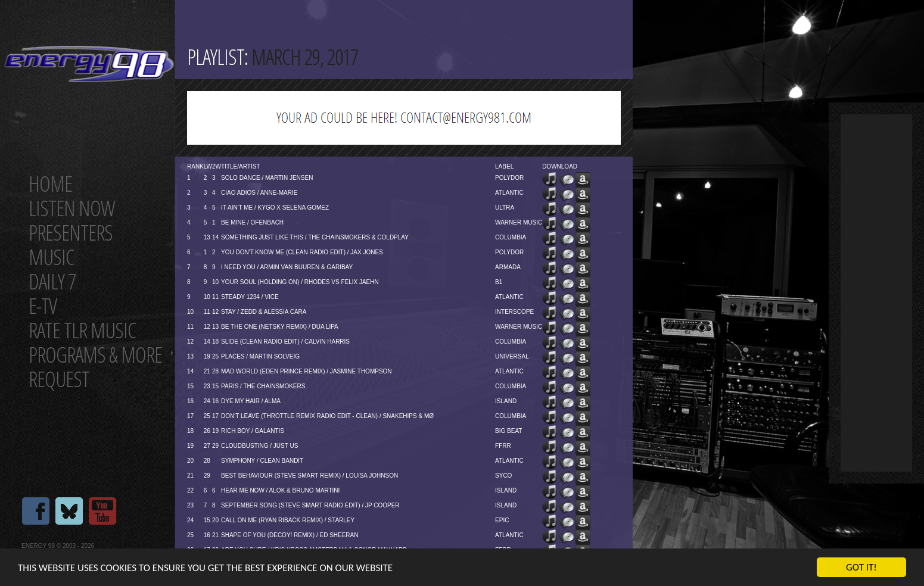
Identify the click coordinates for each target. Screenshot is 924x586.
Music (51, 257)
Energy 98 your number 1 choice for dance (89, 64)
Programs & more (95, 355)
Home (50, 184)
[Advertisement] (876, 293)
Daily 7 (52, 281)
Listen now (72, 208)
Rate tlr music (82, 330)
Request (59, 379)
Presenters (71, 233)
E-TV (43, 306)
